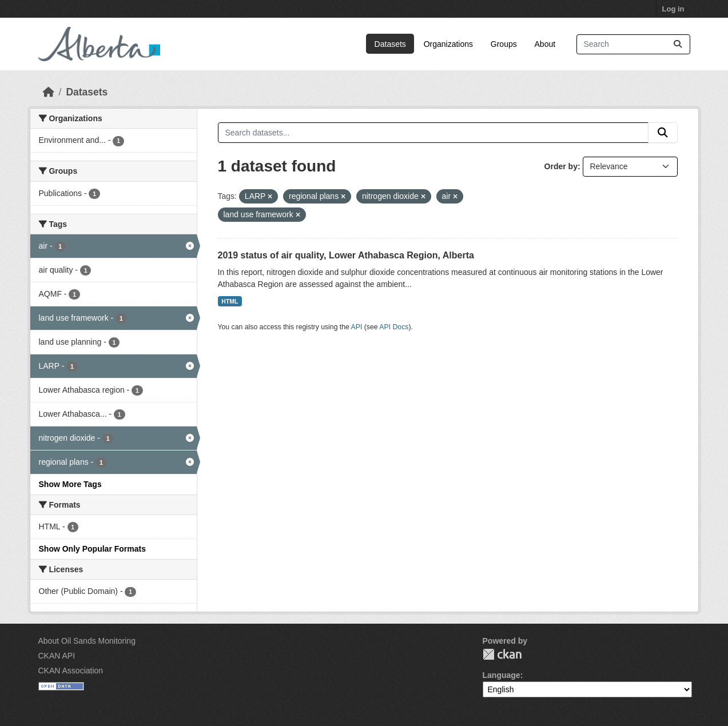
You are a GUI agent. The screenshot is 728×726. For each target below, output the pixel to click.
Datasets (390, 44)
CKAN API (57, 656)
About (545, 44)
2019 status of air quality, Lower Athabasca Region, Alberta (346, 255)
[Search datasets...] (633, 44)
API (357, 327)
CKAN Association (71, 671)
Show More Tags (70, 484)
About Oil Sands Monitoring (87, 641)
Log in (673, 9)
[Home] (49, 92)
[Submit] (678, 44)
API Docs (394, 327)
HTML (230, 301)
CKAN (502, 654)
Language (502, 675)
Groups (504, 44)
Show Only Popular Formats (92, 549)
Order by (561, 166)
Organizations (448, 44)
